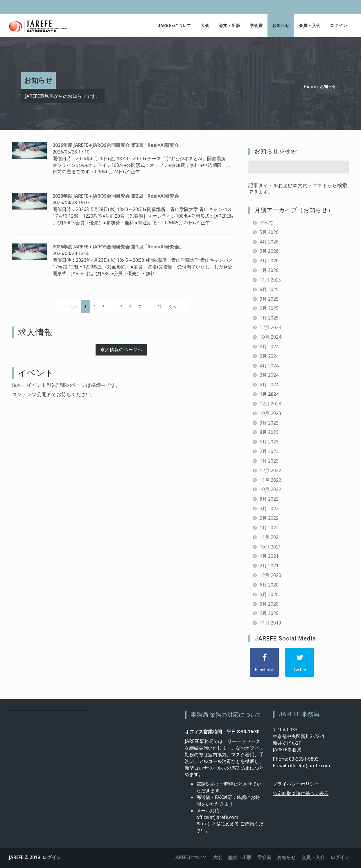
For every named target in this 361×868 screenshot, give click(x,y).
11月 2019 (270, 623)
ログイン (339, 26)
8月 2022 (269, 499)
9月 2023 (269, 423)
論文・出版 (230, 26)
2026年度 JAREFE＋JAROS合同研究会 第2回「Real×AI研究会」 (118, 196)
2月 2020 (269, 613)
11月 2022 (270, 480)
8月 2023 (269, 432)
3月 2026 (269, 251)
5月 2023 (269, 442)
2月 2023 (269, 451)
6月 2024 (269, 356)
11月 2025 (270, 280)
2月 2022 (269, 518)
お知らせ (281, 26)
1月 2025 (269, 318)
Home (310, 86)
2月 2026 (269, 261)
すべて (267, 223)
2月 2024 (269, 385)
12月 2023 (270, 404)
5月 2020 (269, 594)
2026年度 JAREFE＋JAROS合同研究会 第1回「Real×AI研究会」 (118, 247)
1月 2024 (269, 394)
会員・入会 (310, 26)
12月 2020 (270, 575)
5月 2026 (269, 232)
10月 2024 (270, 337)
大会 (205, 26)
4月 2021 (269, 556)
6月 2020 (269, 585)
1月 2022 (269, 528)
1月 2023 (269, 461)
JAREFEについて (175, 26)
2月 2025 (269, 308)
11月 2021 (270, 537)
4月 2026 (269, 242)
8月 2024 (269, 347)
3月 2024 (269, 375)
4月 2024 (269, 366)
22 (159, 307)
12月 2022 (270, 470)
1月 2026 (269, 270)
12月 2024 (270, 327)
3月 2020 (269, 604)
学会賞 (256, 26)
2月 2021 (269, 566)
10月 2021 (270, 547)
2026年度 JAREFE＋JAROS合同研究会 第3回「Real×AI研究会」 (118, 145)
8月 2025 (269, 289)
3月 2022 (269, 508)
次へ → (175, 307)
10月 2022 (270, 489)
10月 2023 (270, 413)
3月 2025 (269, 299)
